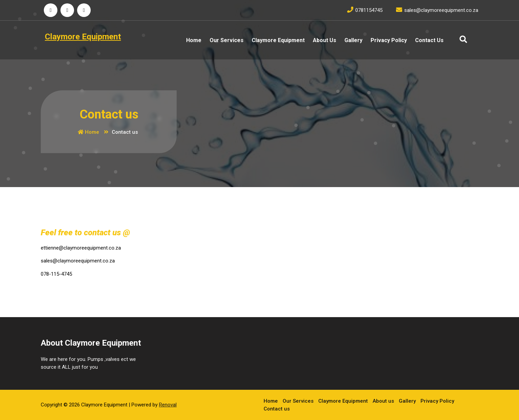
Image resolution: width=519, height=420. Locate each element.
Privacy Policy (389, 40)
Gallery (353, 40)
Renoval (168, 405)
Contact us (429, 40)
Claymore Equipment (278, 40)
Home (194, 40)
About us (325, 40)
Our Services (227, 40)
